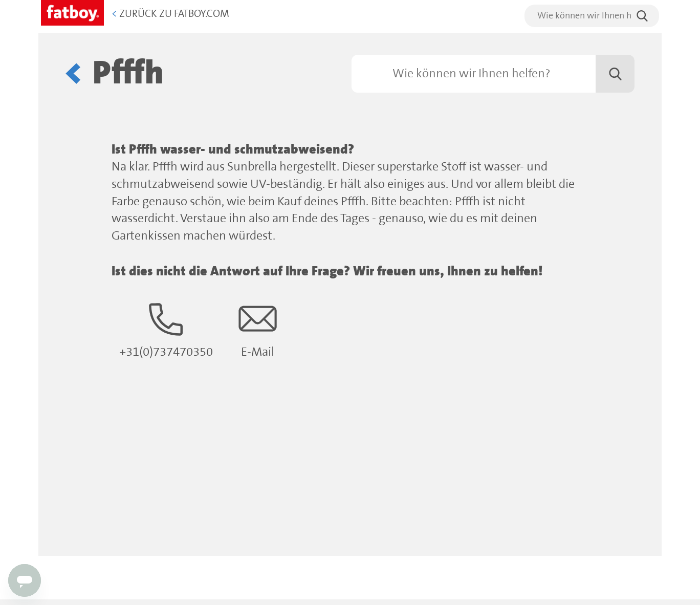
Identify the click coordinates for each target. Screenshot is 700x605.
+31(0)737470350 (166, 329)
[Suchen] (493, 74)
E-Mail (258, 329)
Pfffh (128, 73)
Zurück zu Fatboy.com (170, 14)
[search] (592, 16)
